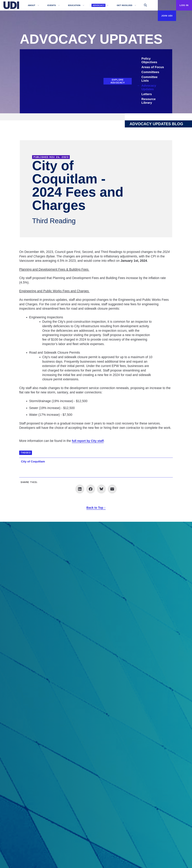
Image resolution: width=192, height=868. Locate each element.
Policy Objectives (149, 60)
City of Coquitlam (34, 461)
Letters (147, 94)
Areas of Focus (153, 67)
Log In (183, 5)
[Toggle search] (143, 5)
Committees (151, 72)
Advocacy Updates (149, 87)
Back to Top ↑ (96, 508)
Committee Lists (150, 79)
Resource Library (149, 101)
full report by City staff (89, 445)
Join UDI (164, 16)
